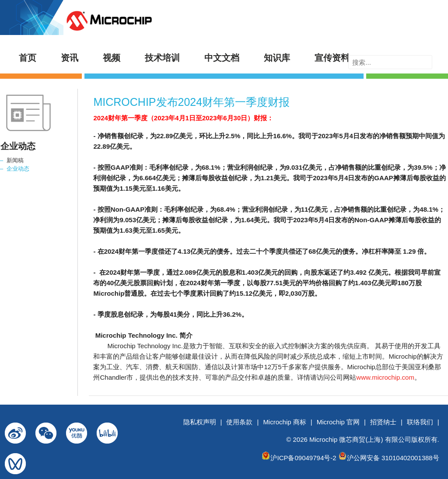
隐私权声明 (200, 422)
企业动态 (18, 169)
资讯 (70, 58)
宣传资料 (332, 58)
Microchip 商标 (284, 422)
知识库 (277, 58)
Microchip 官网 (338, 422)
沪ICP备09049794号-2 (303, 458)
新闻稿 (15, 160)
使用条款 (239, 422)
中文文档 (222, 58)
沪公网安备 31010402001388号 (393, 458)
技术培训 (162, 58)
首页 (28, 58)
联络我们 (420, 422)
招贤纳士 (383, 422)
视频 (112, 58)
